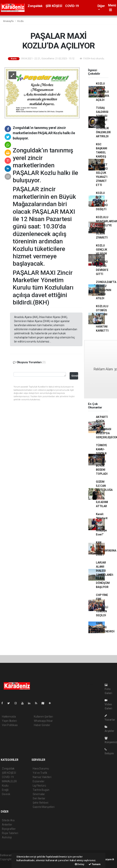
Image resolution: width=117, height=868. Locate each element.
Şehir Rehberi (41, 803)
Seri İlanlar (39, 798)
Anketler (7, 825)
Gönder (75, 376)
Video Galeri (108, 704)
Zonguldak (35, 6)
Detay (80, 864)
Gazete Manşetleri (44, 807)
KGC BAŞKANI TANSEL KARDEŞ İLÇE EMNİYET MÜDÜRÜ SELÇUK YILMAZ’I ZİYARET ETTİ (102, 165)
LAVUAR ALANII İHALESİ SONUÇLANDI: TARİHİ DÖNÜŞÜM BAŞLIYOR (105, 575)
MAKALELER (9, 781)
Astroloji (7, 837)
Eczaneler (39, 781)
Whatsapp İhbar (43, 721)
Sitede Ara (8, 820)
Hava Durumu (41, 769)
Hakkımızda (9, 717)
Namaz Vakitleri (42, 777)
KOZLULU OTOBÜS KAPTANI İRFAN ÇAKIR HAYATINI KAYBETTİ (102, 318)
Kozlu (20, 21)
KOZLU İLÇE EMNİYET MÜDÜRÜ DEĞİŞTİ (102, 201)
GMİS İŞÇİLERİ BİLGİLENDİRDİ (105, 627)
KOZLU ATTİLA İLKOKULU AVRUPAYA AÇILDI (102, 92)
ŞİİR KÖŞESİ (54, 6)
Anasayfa (9, 21)
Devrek (6, 794)
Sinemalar (39, 794)
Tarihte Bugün (41, 790)
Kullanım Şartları (43, 717)
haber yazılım (8, 863)
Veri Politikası (10, 725)
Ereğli (5, 790)
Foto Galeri (108, 689)
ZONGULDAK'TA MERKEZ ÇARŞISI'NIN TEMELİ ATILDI (106, 290)
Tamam (95, 864)
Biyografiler (9, 829)
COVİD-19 (72, 6)
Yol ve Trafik (40, 773)
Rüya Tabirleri (10, 833)
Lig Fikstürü (39, 786)
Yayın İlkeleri (9, 721)
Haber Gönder (42, 725)
